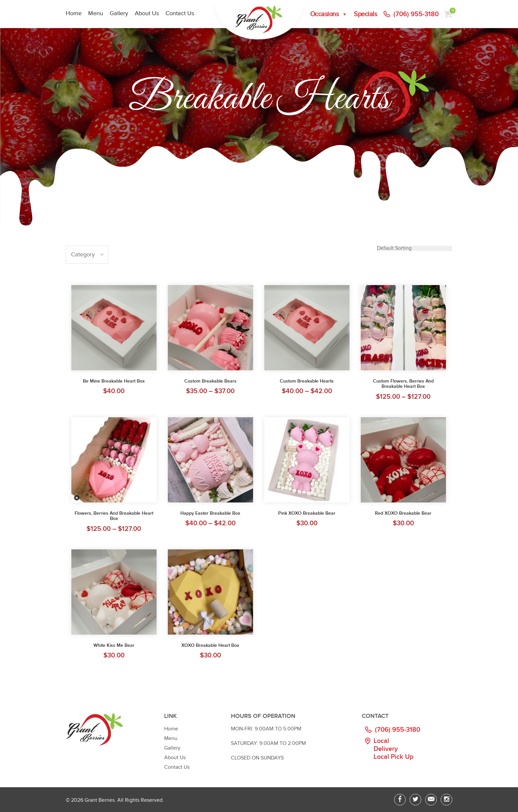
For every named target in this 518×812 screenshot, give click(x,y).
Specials (365, 14)
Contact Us (180, 13)
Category (83, 255)
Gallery (119, 13)
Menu (96, 13)
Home (74, 13)
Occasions (329, 14)
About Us (147, 13)
